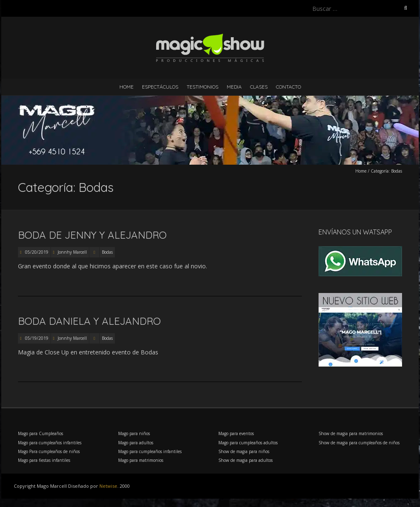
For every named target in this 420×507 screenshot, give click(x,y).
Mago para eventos (236, 433)
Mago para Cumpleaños (40, 433)
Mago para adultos (136, 443)
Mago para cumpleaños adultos (248, 443)
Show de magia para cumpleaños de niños (359, 443)
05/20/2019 (36, 252)
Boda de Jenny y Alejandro (92, 235)
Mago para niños (134, 433)
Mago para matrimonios (141, 460)
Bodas (107, 252)
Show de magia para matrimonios (351, 433)
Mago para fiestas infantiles (44, 460)
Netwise (108, 486)
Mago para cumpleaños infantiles (50, 443)
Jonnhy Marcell (72, 252)
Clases (259, 87)
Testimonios (202, 87)
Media (234, 87)
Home (127, 87)
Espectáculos (160, 87)
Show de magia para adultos (245, 460)
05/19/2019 (36, 338)
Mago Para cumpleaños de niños (49, 451)
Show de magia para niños (244, 451)
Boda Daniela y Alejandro (89, 321)
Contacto (288, 87)
